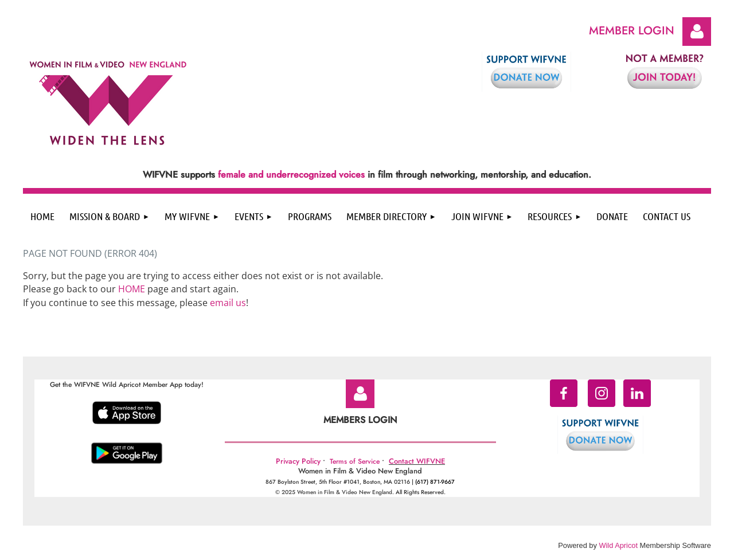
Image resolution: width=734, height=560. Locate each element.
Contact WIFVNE (417, 461)
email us (228, 303)
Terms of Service (355, 461)
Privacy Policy (298, 461)
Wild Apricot (618, 545)
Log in (697, 32)
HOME (132, 289)
